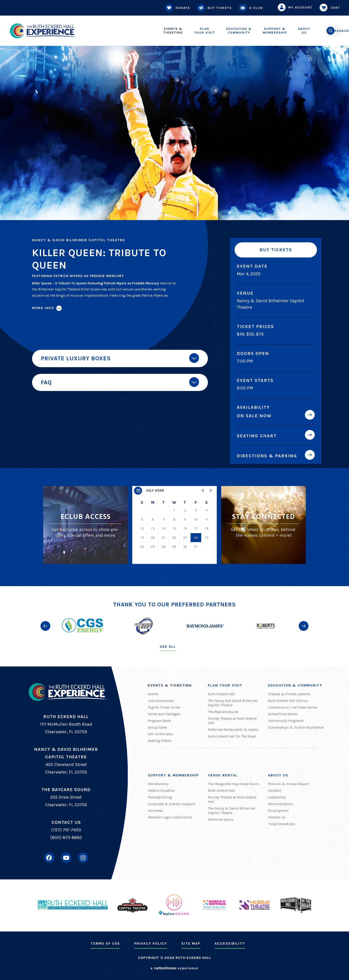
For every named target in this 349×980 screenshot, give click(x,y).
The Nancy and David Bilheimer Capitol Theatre (233, 703)
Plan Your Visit (225, 685)
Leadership (277, 797)
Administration (280, 804)
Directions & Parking (267, 456)
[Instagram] (83, 858)
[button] (203, 490)
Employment (278, 811)
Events (153, 694)
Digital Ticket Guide (164, 707)
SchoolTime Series (283, 714)
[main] (174, 293)
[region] (174, 525)
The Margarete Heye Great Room (233, 784)
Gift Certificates (160, 734)
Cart (331, 8)
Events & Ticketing (170, 685)
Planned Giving (160, 797)
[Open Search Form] (324, 31)
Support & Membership (173, 775)
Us (288, 31)
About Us (278, 775)
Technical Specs (221, 819)
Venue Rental (223, 775)
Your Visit (188, 31)
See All (168, 647)
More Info (43, 308)
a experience (174, 968)
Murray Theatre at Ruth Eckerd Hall (232, 721)
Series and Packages (164, 714)
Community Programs (286, 721)
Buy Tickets (215, 8)
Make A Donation (161, 791)
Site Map (191, 943)
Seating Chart (257, 436)
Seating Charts (160, 741)
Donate (179, 8)
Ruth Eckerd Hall (221, 694)
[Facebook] (49, 858)
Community (222, 31)
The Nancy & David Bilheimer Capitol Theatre (232, 811)
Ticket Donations (282, 824)
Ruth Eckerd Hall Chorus (288, 701)
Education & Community (295, 685)
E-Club (252, 8)
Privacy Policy (151, 943)
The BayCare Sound (223, 712)
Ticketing (157, 31)
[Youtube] (66, 858)
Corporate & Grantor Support (171, 804)
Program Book (159, 721)
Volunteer (155, 811)
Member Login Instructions (170, 817)
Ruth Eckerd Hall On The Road (232, 736)
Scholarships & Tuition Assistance (296, 727)
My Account (296, 7)
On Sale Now (254, 416)
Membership (258, 31)
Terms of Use (105, 943)
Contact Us (277, 817)
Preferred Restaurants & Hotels (233, 730)
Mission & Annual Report (288, 784)
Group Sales (157, 727)
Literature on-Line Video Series (293, 707)
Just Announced (161, 701)
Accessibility (230, 943)
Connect (275, 791)
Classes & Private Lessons (289, 694)
